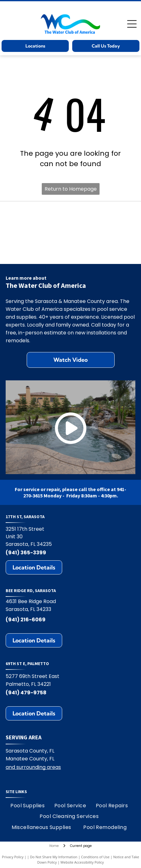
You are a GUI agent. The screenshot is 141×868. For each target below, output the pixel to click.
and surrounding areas (33, 767)
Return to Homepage (71, 189)
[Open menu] (132, 24)
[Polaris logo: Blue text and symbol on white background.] (39, 232)
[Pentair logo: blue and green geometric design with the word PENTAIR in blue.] (102, 232)
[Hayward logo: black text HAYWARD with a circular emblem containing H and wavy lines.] (102, 213)
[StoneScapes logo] (39, 213)
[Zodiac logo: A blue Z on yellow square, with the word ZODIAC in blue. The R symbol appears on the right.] (102, 252)
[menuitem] (27, 806)
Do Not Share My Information (54, 857)
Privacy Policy (13, 857)
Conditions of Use (95, 857)
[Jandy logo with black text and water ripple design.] (39, 252)
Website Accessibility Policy (82, 862)
